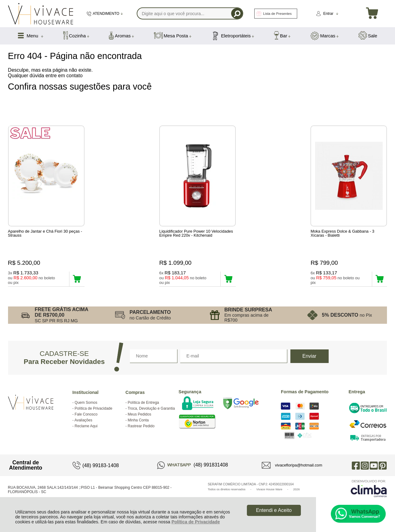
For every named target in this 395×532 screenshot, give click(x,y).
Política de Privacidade (196, 522)
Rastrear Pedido (141, 433)
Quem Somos (86, 409)
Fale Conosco (86, 421)
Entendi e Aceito (274, 510)
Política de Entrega (143, 409)
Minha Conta (138, 427)
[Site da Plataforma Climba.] (369, 495)
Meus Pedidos (139, 421)
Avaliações (83, 427)
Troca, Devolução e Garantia (151, 415)
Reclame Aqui (86, 433)
